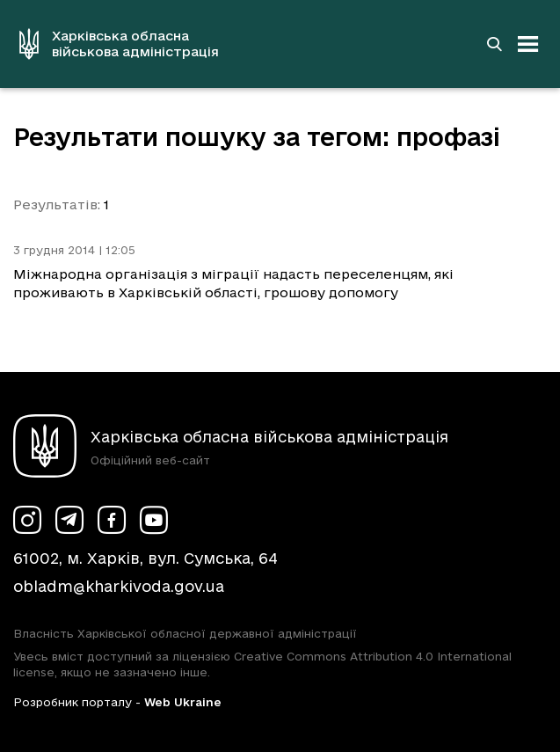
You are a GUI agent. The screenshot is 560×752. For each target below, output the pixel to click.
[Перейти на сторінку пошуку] (494, 44)
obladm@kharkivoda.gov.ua (119, 586)
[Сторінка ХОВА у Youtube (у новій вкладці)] (154, 520)
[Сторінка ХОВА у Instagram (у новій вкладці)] (27, 520)
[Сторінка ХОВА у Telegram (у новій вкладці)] (69, 520)
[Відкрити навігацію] (528, 44)
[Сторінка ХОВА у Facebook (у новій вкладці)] (112, 520)
